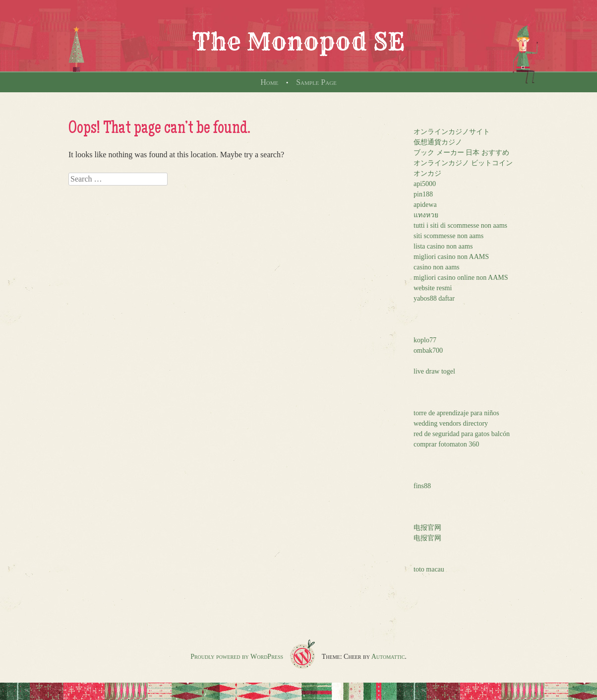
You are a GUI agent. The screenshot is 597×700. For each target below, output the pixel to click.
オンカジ (427, 173)
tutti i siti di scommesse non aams (460, 225)
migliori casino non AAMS (451, 257)
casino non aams (437, 267)
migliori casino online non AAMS (461, 278)
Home (269, 82)
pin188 (423, 194)
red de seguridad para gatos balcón (462, 434)
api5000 (425, 184)
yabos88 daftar (434, 298)
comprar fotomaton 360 (446, 444)
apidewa (425, 205)
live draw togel (434, 371)
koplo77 (425, 340)
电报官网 (427, 528)
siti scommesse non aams (448, 236)
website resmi (433, 288)
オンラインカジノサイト (452, 132)
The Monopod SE (298, 42)
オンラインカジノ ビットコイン (463, 163)
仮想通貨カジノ (438, 142)
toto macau (429, 569)
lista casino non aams (443, 246)
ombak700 (428, 350)
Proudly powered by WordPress (237, 657)
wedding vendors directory (451, 423)
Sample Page (316, 82)
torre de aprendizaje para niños (456, 413)
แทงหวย (426, 215)
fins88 (422, 486)
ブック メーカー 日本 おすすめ (461, 153)
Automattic (388, 657)
